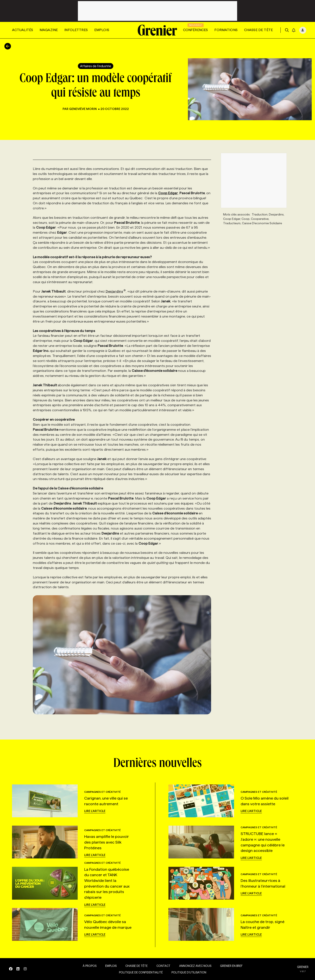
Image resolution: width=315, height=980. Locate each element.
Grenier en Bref (230, 966)
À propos (88, 966)
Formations (226, 30)
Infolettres (76, 30)
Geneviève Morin (83, 109)
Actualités (23, 30)
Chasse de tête (258, 30)
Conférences (196, 30)
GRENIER (303, 967)
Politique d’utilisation (188, 972)
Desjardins (116, 291)
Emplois (102, 30)
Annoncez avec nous (194, 966)
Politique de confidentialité (140, 972)
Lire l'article (95, 811)
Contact (162, 966)
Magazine (49, 30)
